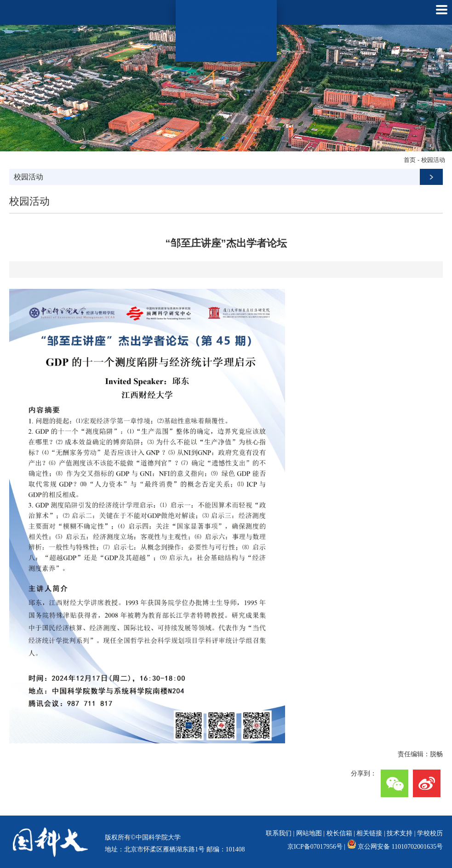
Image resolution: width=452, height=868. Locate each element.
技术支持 (400, 833)
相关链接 (369, 833)
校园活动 (433, 160)
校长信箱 (339, 833)
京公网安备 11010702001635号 (400, 847)
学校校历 (430, 833)
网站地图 (309, 833)
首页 (410, 160)
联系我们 (279, 833)
